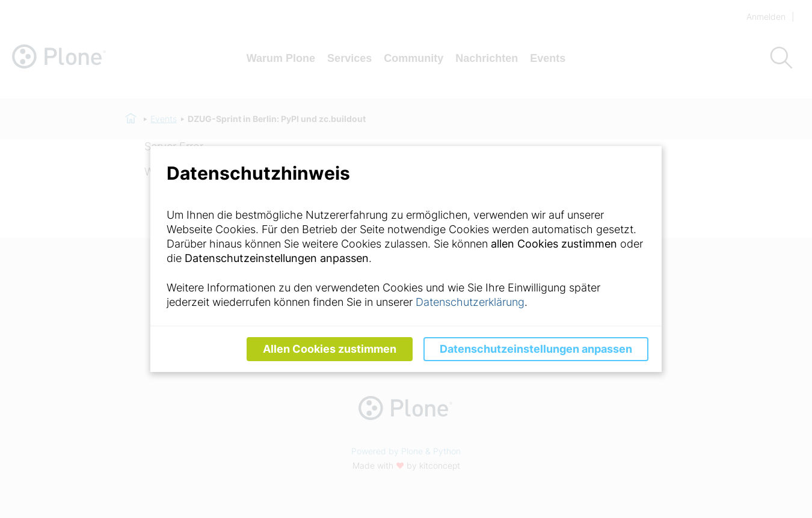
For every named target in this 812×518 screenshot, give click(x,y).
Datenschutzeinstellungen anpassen (536, 349)
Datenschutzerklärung (470, 302)
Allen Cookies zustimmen (330, 349)
